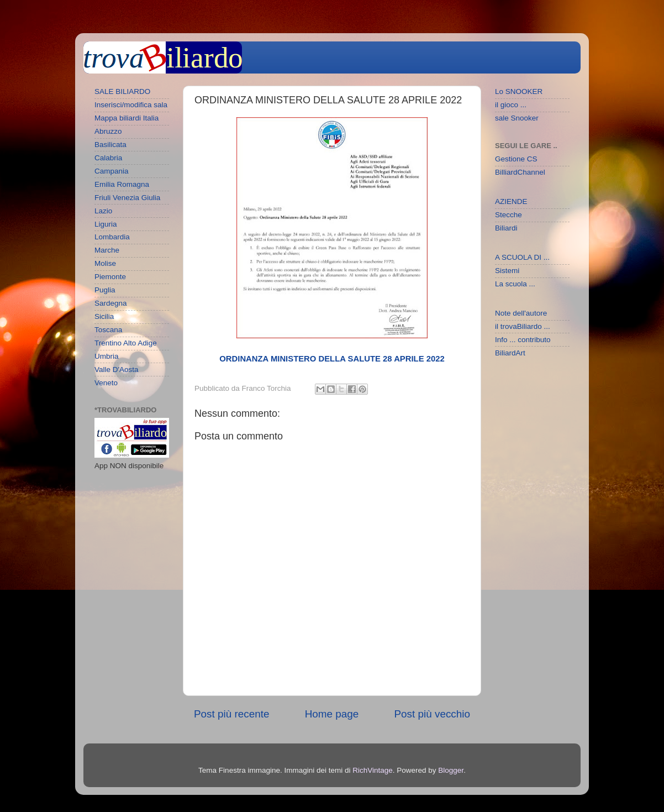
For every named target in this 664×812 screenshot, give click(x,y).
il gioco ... (511, 105)
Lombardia (112, 237)
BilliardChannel (520, 172)
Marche (107, 250)
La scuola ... (515, 284)
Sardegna (111, 303)
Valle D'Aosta (117, 370)
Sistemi (507, 271)
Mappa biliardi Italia (127, 118)
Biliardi (506, 228)
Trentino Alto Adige (126, 343)
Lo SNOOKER (519, 91)
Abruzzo (108, 131)
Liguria (106, 224)
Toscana (108, 330)
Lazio (103, 211)
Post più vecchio (432, 714)
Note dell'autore (521, 313)
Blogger (451, 770)
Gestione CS (516, 159)
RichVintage (373, 770)
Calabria (108, 158)
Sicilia (104, 316)
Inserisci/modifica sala (131, 105)
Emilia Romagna (122, 184)
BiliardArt (510, 353)
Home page (332, 714)
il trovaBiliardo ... (523, 326)
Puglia (105, 290)
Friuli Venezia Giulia (127, 198)
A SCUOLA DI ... (522, 257)
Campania (112, 171)
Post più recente (232, 714)
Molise (105, 263)
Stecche (508, 215)
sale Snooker (517, 118)
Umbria (107, 356)
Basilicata (110, 145)
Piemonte (110, 277)
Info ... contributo (523, 340)
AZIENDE (511, 201)
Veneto (106, 383)
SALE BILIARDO (122, 91)
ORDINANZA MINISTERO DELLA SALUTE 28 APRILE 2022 (332, 359)
